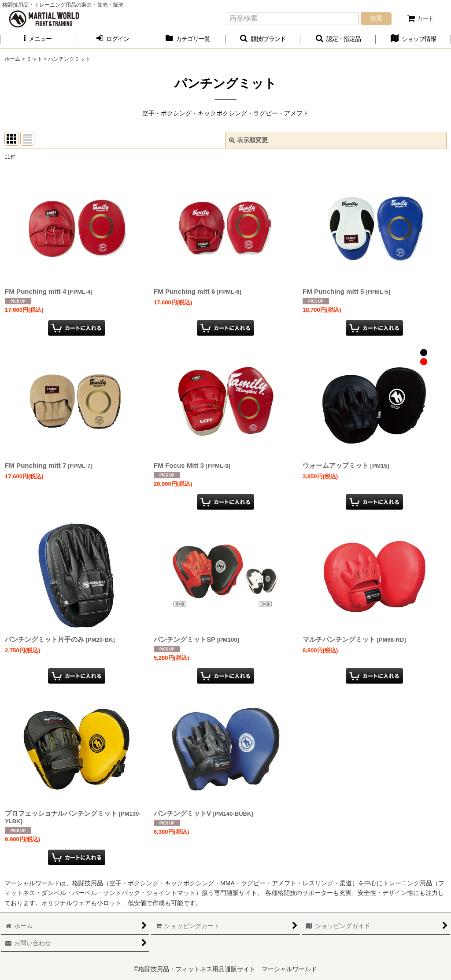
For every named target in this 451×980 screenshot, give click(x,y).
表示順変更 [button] (248, 140)
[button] (38, 39)
